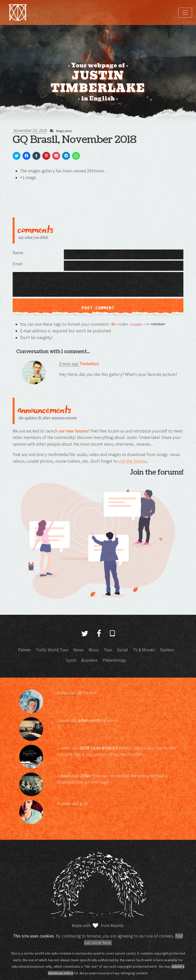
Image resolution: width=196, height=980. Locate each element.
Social (123, 650)
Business (89, 660)
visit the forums (133, 461)
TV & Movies (144, 650)
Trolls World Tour (52, 650)
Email (18, 264)
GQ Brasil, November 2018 (74, 140)
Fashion (167, 650)
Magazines (64, 131)
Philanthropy (114, 660)
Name (18, 253)
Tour (108, 650)
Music (94, 650)
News (78, 650)
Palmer (24, 650)
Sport (71, 660)
